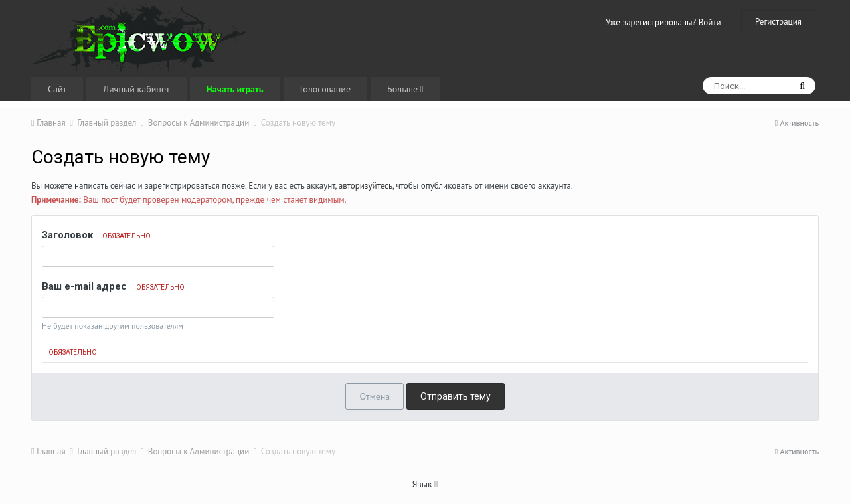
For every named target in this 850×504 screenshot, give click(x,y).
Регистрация (778, 22)
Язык (425, 484)
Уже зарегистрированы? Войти (667, 22)
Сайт (57, 89)
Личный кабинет (136, 89)
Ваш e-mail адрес (113, 286)
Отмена (375, 396)
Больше (405, 89)
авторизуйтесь (366, 186)
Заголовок (96, 235)
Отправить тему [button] (456, 396)
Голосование (325, 89)
